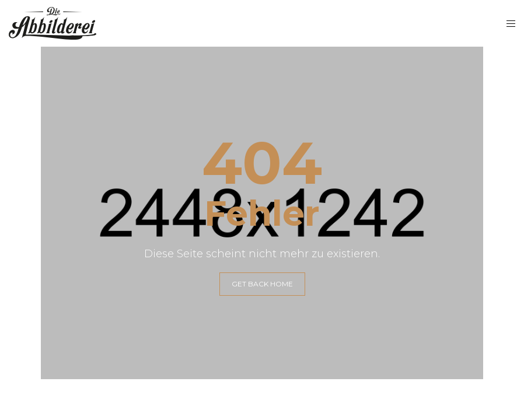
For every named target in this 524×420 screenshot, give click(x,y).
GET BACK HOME (262, 284)
